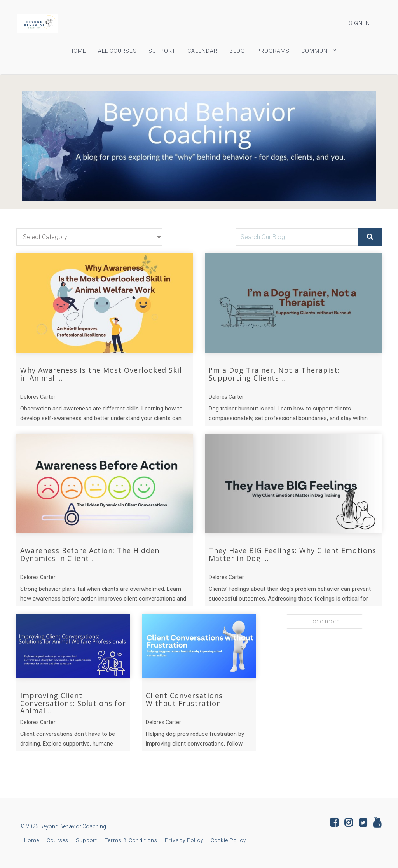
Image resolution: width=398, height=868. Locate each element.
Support (86, 840)
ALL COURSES (117, 51)
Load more (325, 621)
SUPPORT (162, 51)
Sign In (359, 23)
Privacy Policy (184, 840)
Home (32, 840)
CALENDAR (202, 51)
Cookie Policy (228, 840)
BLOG (237, 51)
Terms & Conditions (131, 840)
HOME (78, 51)
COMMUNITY (319, 51)
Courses (58, 840)
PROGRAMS (273, 51)
